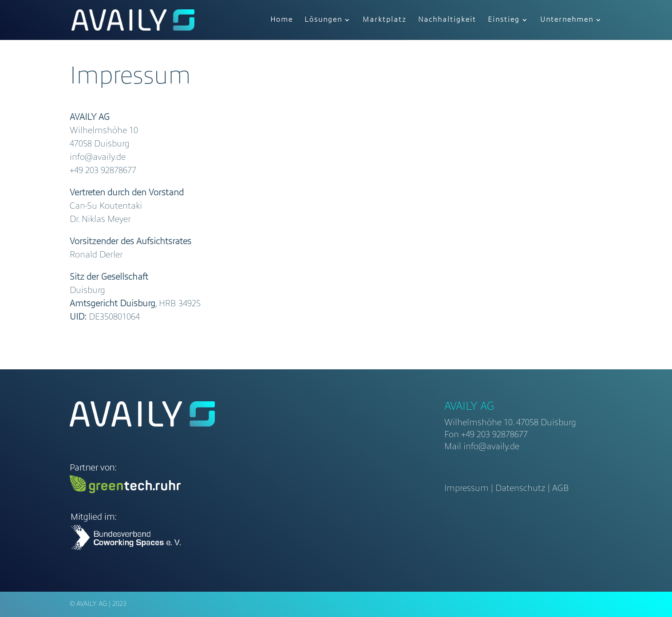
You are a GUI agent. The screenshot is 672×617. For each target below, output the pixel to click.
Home (282, 20)
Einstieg (504, 20)
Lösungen (323, 20)
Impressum (466, 489)
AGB (561, 489)
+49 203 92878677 (494, 435)
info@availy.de (491, 447)
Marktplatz (385, 20)
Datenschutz (520, 489)
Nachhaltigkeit (447, 20)
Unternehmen (567, 20)
